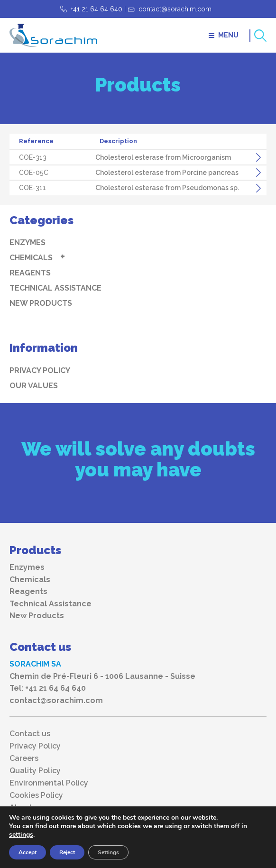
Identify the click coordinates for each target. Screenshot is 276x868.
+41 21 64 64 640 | (98, 9)
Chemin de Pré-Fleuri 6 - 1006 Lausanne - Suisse (102, 676)
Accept (28, 852)
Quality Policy (35, 771)
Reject (67, 852)
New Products (41, 303)
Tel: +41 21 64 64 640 (48, 688)
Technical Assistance (55, 288)
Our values (34, 386)
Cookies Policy (36, 795)
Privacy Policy (40, 370)
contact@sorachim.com (175, 9)
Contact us (30, 734)
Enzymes (28, 242)
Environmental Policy (49, 783)
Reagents (30, 273)
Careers (24, 758)
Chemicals (31, 258)
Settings (108, 852)
